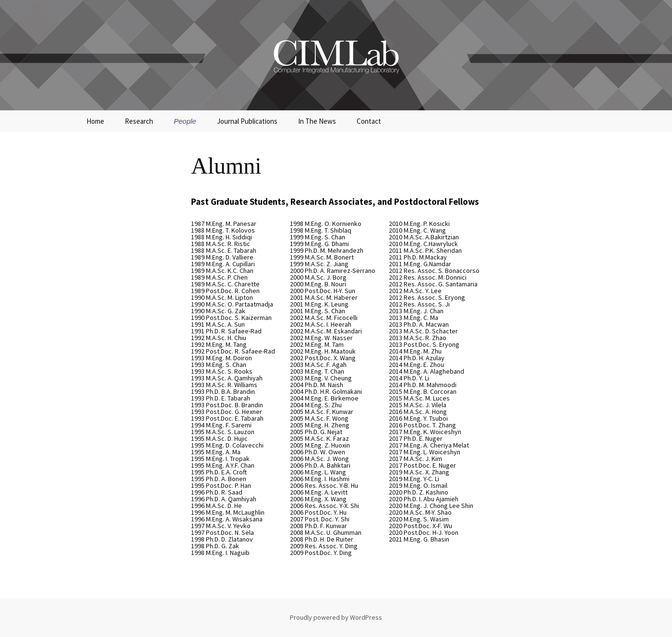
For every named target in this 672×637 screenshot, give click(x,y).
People (185, 121)
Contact (369, 121)
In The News (317, 121)
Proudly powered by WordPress (336, 617)
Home (95, 121)
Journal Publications (247, 121)
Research (139, 121)
